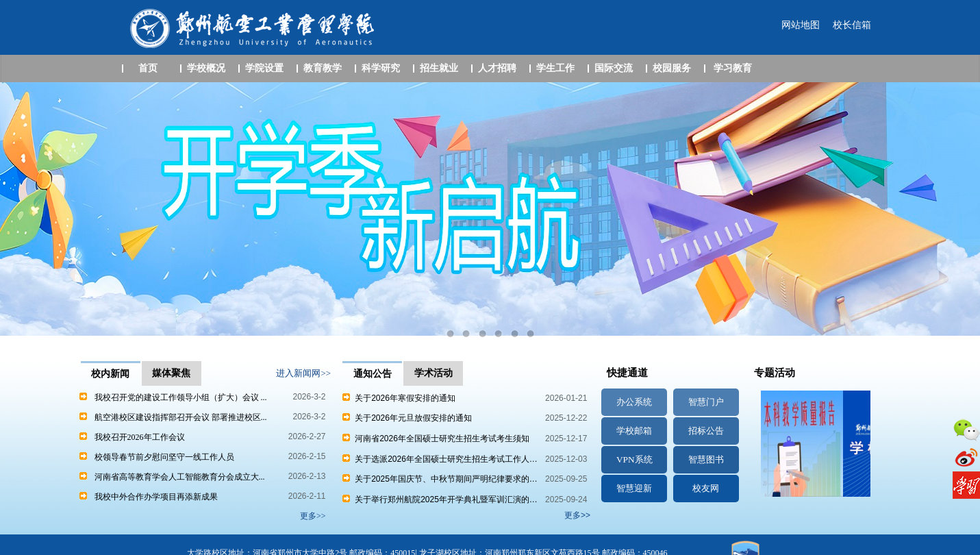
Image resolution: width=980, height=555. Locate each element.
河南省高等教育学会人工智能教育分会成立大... (180, 477)
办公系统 (634, 402)
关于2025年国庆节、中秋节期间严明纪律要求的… (440, 479)
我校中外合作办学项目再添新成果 (156, 497)
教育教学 (323, 68)
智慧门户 (706, 402)
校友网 (706, 488)
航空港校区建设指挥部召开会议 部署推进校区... (181, 417)
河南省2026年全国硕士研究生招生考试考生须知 (436, 439)
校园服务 (672, 68)
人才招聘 (497, 68)
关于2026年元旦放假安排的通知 (407, 418)
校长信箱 (852, 25)
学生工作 (555, 68)
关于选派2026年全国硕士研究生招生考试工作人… (440, 459)
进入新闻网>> (303, 373)
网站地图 (801, 25)
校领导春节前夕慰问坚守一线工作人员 (164, 457)
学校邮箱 (634, 431)
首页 (148, 68)
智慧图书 (706, 459)
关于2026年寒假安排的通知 (399, 398)
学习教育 (733, 68)
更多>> (577, 515)
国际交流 (614, 68)
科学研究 (381, 68)
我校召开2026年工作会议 (140, 437)
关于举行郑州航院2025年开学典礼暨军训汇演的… (440, 500)
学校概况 (206, 68)
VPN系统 (635, 459)
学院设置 (264, 68)
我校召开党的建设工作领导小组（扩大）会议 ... (181, 397)
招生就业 (439, 68)
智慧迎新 (634, 488)
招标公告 (706, 431)
